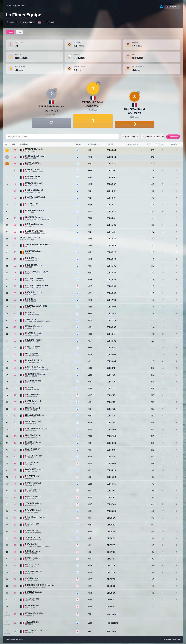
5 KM (23, 33)
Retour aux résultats (16, 6)
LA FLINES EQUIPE (172, 640)
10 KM (11, 33)
